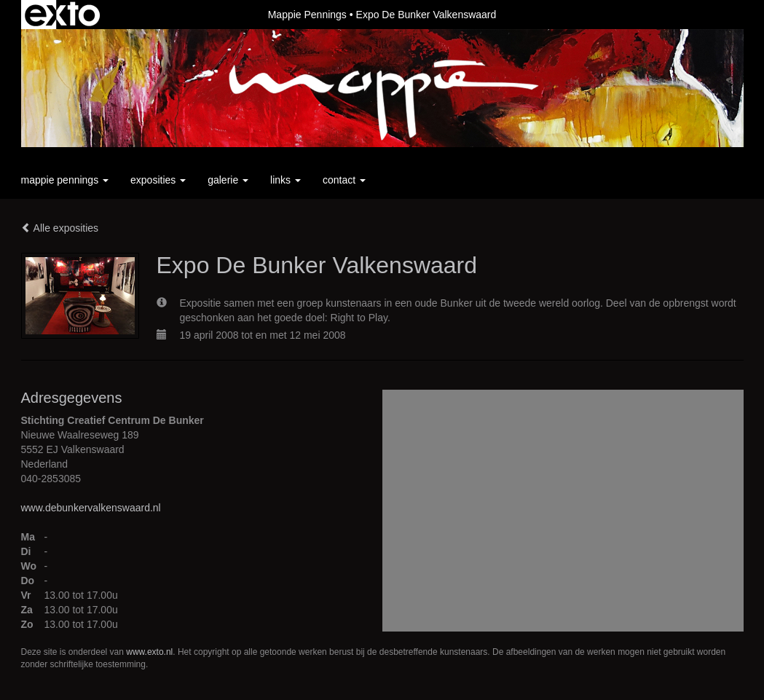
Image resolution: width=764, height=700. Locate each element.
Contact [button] (344, 180)
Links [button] (285, 180)
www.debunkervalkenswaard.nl (91, 508)
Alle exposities (60, 228)
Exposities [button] (158, 180)
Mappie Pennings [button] (65, 180)
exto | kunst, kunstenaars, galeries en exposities (62, 15)
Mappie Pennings (307, 15)
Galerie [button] (228, 180)
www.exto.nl (149, 652)
